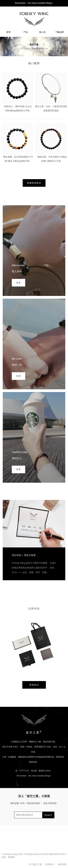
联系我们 (50, 864)
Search (48, 815)
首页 (9, 32)
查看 (18, 283)
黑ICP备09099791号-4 (55, 854)
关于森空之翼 (35, 864)
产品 (26, 32)
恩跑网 (11, 857)
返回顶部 (62, 864)
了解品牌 (59, 32)
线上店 (42, 32)
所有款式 (34, 685)
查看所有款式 (34, 183)
